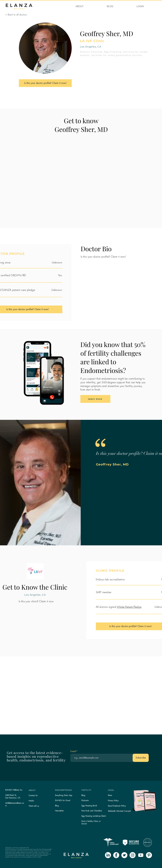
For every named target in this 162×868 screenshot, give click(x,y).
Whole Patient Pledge (129, 607)
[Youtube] (141, 855)
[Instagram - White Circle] (133, 855)
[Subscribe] (141, 758)
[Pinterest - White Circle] (149, 855)
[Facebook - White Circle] (116, 855)
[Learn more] (95, 399)
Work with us (34, 806)
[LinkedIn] (108, 855)
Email (73, 751)
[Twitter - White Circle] (124, 855)
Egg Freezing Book (89, 806)
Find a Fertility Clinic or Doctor (91, 823)
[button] (59, 811)
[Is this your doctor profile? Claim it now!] (45, 83)
